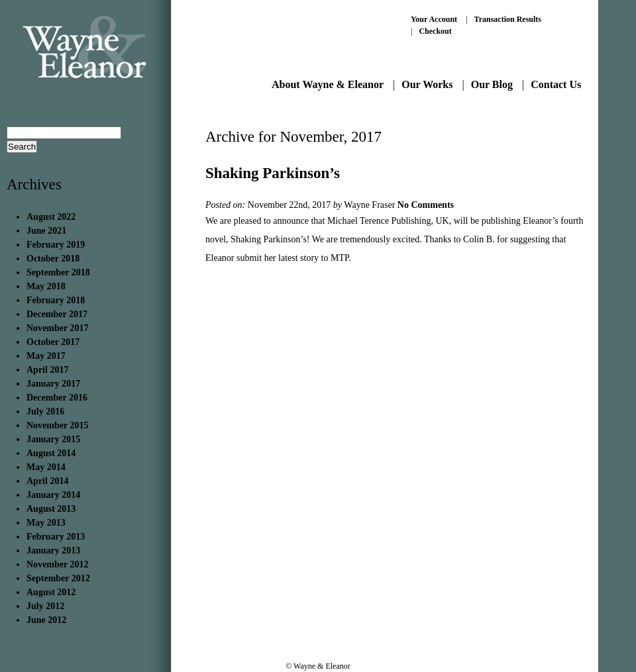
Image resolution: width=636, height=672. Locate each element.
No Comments (426, 205)
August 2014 (51, 453)
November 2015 (57, 425)
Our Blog (492, 84)
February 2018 (56, 300)
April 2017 (47, 370)
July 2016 (45, 411)
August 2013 (51, 509)
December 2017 (57, 314)
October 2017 (53, 342)
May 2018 (46, 286)
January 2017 (53, 384)
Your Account (434, 19)
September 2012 (58, 578)
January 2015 (53, 439)
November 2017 (57, 328)
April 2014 (47, 481)
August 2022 (51, 217)
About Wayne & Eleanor (328, 84)
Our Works (427, 84)
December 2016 (57, 398)
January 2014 (53, 495)
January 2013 (53, 551)
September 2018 (58, 272)
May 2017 (46, 356)
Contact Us (556, 84)
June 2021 (46, 231)
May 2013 (46, 523)
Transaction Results (508, 19)
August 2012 (51, 592)
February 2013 (56, 537)
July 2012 (45, 606)
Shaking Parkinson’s (273, 173)
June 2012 (46, 620)
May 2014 (46, 467)
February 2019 (56, 245)
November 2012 (57, 564)
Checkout (435, 31)
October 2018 (53, 259)
